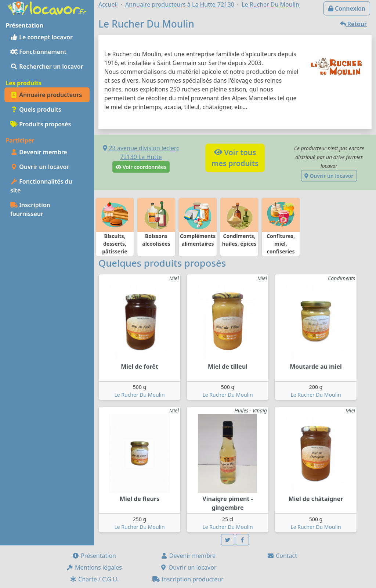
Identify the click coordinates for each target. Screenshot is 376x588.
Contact (282, 556)
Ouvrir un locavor (40, 167)
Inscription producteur (188, 579)
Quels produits (36, 109)
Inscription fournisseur (30, 209)
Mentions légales (94, 567)
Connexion (347, 8)
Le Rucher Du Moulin (139, 395)
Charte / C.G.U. (94, 579)
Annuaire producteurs (46, 95)
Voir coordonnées (141, 167)
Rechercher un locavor (47, 66)
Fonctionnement (38, 52)
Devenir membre (39, 152)
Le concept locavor (41, 37)
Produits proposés (41, 124)
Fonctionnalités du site (41, 186)
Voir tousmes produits (235, 158)
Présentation (94, 556)
